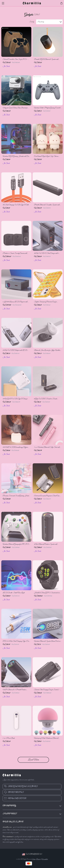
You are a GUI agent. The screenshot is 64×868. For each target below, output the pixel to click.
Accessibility (45, 859)
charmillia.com (7, 827)
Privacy (38, 859)
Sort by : (32, 22)
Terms (34, 859)
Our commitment (8, 837)
